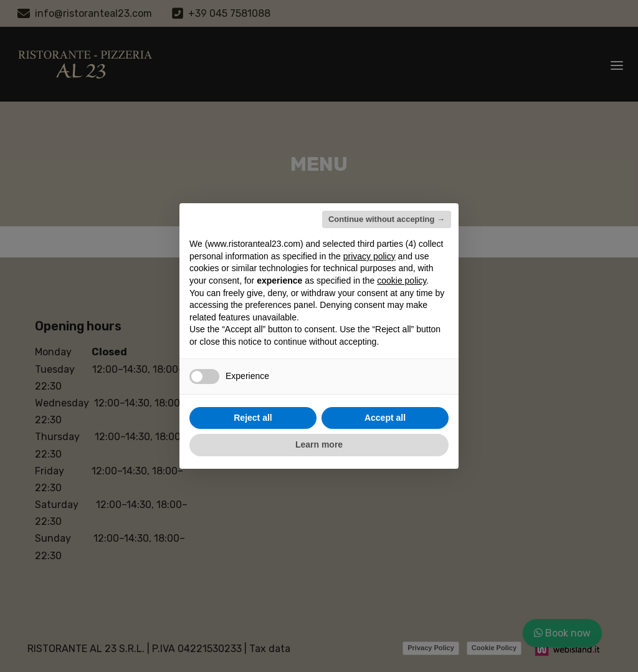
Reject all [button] (253, 418)
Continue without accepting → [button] (387, 219)
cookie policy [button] (402, 281)
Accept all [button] (385, 418)
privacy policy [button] (369, 256)
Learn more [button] (319, 444)
